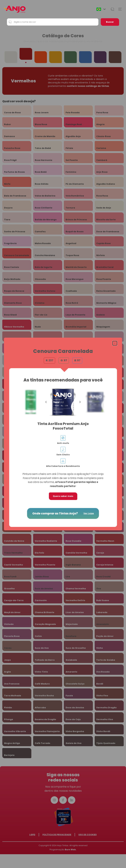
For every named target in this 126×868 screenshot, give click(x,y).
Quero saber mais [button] (63, 496)
